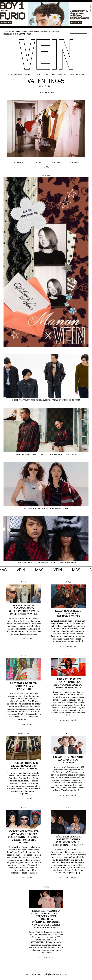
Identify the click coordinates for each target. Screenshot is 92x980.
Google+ (4, 978)
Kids (66, 75)
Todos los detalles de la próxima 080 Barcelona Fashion (24, 766)
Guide (21, 734)
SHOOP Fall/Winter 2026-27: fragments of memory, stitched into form (46, 400)
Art (39, 75)
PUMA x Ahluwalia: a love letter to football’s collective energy (46, 455)
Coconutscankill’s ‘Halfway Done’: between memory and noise (46, 563)
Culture (45, 75)
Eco (33, 75)
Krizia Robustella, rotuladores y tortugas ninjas (68, 614)
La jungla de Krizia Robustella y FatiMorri (24, 686)
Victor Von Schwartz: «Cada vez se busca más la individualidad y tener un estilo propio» (24, 837)
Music (59, 75)
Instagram (80, 75)
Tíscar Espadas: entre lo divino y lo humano (68, 760)
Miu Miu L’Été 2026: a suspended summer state (46, 509)
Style (10, 75)
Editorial (18, 75)
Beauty (27, 75)
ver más (30, 639)
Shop (72, 75)
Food (53, 75)
